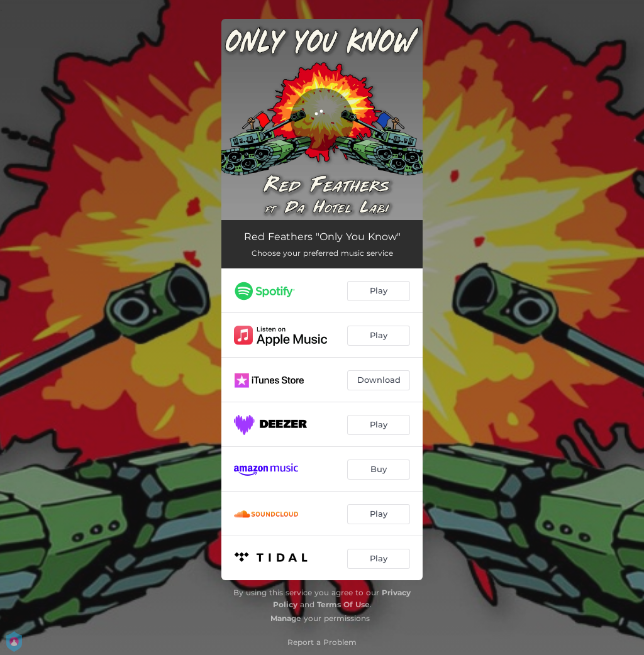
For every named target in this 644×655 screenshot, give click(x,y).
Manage (286, 618)
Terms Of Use (343, 604)
